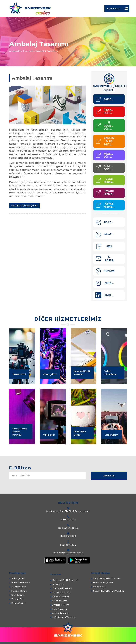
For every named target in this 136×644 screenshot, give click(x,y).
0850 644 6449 (65, 528)
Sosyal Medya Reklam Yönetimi (20, 458)
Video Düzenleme (110, 399)
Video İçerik (49, 461)
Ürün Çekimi (18, 595)
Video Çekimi (50, 400)
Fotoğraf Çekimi (19, 591)
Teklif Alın (113, 9)
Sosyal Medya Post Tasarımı (107, 579)
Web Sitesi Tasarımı (62, 588)
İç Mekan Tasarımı (61, 593)
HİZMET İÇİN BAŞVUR (24, 206)
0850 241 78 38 (68, 536)
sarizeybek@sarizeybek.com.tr (68, 553)
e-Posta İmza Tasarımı (64, 617)
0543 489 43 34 (68, 545)
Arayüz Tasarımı (60, 613)
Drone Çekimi (111, 461)
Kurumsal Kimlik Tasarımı (82, 399)
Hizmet (28, 51)
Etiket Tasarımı (60, 601)
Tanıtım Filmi (19, 400)
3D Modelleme (19, 587)
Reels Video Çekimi (80, 459)
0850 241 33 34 (68, 520)
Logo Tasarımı (60, 609)
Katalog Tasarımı (61, 597)
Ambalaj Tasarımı (61, 605)
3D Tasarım (58, 584)
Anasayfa (15, 51)
